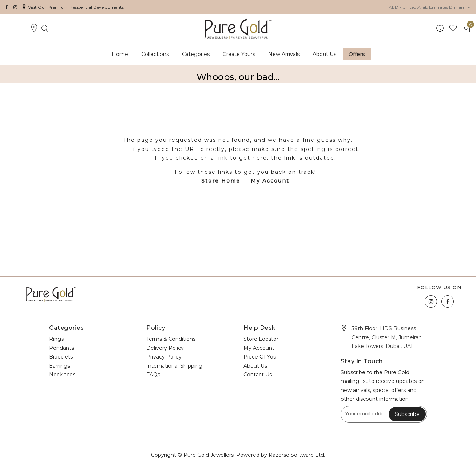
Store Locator (261, 339)
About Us (255, 366)
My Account (270, 181)
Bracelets (61, 357)
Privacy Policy (164, 357)
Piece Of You (260, 357)
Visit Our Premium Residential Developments (73, 7)
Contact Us (258, 375)
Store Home (221, 181)
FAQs (153, 375)
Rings (56, 339)
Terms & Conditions (171, 339)
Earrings (59, 366)
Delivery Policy (165, 348)
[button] (430, 7)
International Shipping (174, 366)
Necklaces (62, 375)
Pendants (62, 348)
